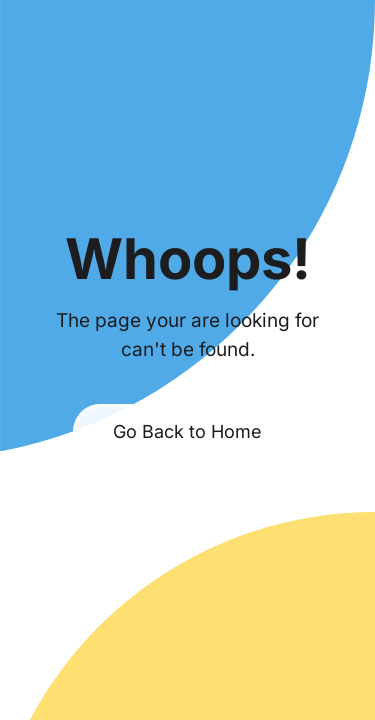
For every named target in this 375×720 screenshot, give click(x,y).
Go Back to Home (187, 431)
